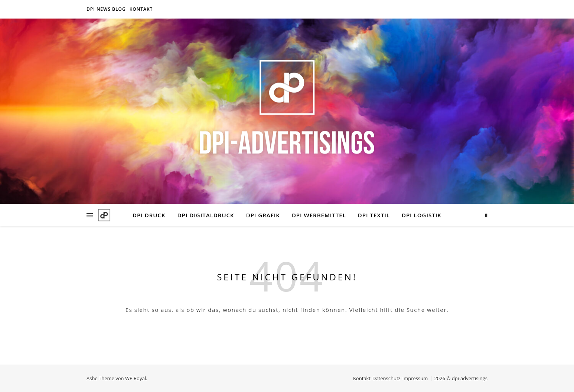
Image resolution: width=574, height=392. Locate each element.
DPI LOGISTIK (422, 215)
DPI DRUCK (149, 215)
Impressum (415, 378)
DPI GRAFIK (263, 215)
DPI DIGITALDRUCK (206, 215)
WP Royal (136, 378)
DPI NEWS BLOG (106, 9)
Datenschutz (387, 378)
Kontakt (141, 9)
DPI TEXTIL (374, 215)
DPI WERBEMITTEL (319, 215)
